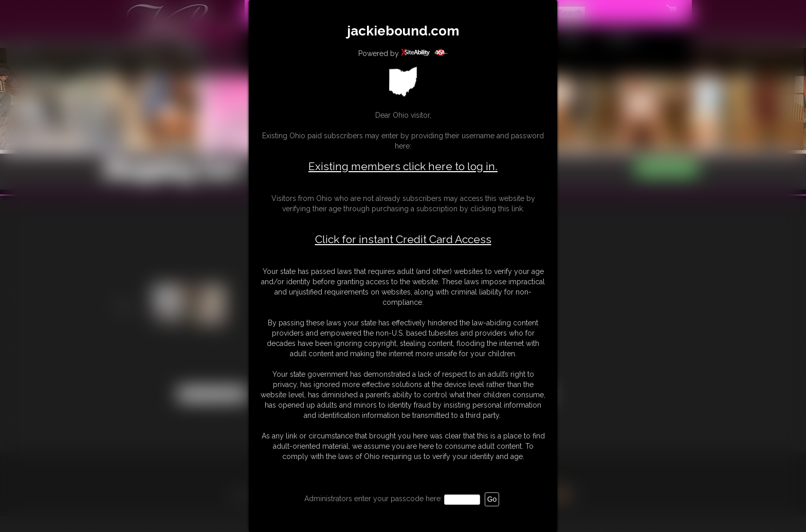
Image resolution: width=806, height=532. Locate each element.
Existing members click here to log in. (403, 166)
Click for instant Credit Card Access (403, 240)
